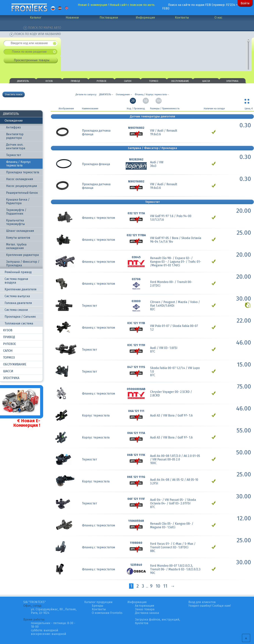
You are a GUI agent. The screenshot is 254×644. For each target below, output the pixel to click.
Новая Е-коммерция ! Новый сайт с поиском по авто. (116, 5)
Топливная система (19, 323)
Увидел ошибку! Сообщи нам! (210, 606)
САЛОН (128, 81)
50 (146, 101)
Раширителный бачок (22, 193)
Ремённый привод (18, 272)
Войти (245, 3)
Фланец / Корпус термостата (18, 164)
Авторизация (145, 606)
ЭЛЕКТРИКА (232, 81)
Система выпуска (17, 296)
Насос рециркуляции (21, 186)
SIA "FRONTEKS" (35, 602)
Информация (145, 18)
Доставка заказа (147, 613)
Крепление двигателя (21, 289)
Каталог (36, 18)
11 (165, 586)
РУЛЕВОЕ (102, 81)
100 (159, 101)
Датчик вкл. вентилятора (16, 146)
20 (133, 101)
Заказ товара (145, 609)
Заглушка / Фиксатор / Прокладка (23, 263)
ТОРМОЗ (154, 81)
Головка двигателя (18, 303)
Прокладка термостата (23, 172)
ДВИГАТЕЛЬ (23, 81)
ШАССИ (206, 81)
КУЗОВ (49, 81)
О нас (218, 18)
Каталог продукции (98, 602)
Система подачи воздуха (16, 281)
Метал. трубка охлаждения (16, 246)
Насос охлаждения (20, 179)
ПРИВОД (75, 81)
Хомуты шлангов (18, 238)
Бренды (97, 606)
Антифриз (13, 127)
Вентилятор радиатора (15, 136)
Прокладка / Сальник (20, 317)
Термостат (14, 155)
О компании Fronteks (107, 613)
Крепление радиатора (22, 255)
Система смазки (16, 310)
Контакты (182, 18)
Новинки (72, 18)
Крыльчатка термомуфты (15, 222)
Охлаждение (14, 121)
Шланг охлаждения (20, 231)
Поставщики (109, 18)
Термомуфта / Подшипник (16, 212)
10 (158, 586)
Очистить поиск (14, 94)
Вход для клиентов (202, 602)
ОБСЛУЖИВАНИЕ (180, 81)
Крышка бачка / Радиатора (18, 201)
